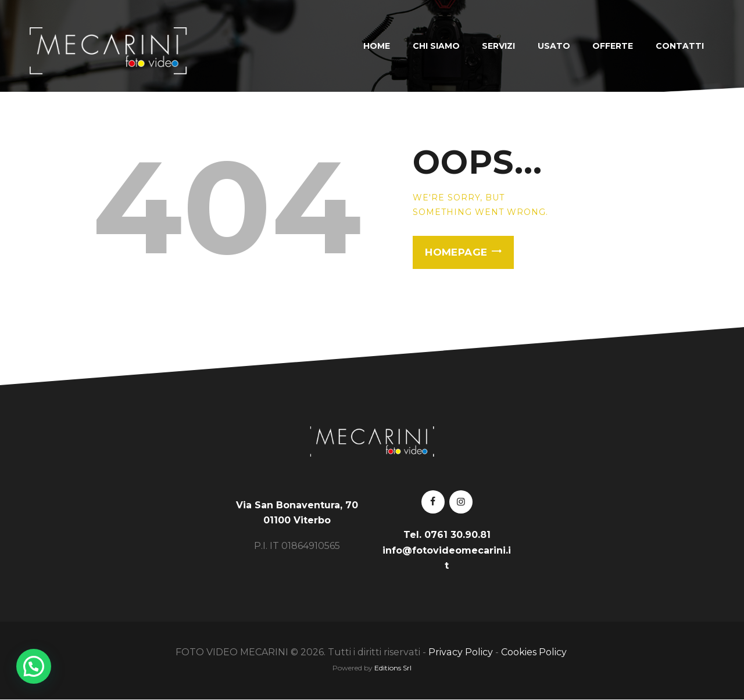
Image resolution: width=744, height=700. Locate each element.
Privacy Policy (461, 652)
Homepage (456, 252)
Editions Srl (393, 668)
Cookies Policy (535, 652)
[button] (34, 666)
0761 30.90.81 (457, 535)
